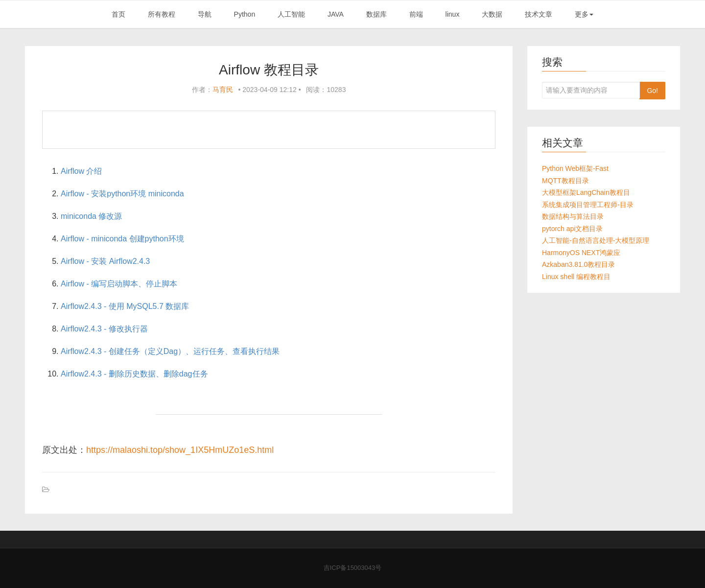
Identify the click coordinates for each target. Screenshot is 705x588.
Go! (652, 91)
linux (453, 14)
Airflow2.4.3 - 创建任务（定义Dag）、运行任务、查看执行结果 (170, 351)
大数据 (492, 14)
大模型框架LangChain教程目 (586, 192)
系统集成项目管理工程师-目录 (588, 205)
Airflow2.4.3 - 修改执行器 (104, 329)
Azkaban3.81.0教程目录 (578, 264)
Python (245, 14)
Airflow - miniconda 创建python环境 (122, 239)
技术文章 (539, 14)
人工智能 (291, 14)
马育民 (223, 90)
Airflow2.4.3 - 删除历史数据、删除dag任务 (134, 374)
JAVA (336, 14)
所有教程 (162, 14)
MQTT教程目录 (565, 181)
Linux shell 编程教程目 (576, 277)
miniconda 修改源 (91, 216)
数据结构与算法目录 (573, 216)
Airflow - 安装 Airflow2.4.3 (105, 261)
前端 (416, 14)
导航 (205, 14)
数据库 (376, 14)
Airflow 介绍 (81, 171)
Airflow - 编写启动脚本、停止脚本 (119, 284)
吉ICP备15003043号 (353, 568)
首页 (118, 14)
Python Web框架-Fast (575, 168)
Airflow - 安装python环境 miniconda (122, 194)
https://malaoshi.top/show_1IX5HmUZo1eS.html (180, 450)
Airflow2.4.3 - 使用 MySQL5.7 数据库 (125, 306)
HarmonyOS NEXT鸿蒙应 (581, 253)
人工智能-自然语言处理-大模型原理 (596, 240)
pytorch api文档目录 (572, 229)
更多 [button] (584, 14)
